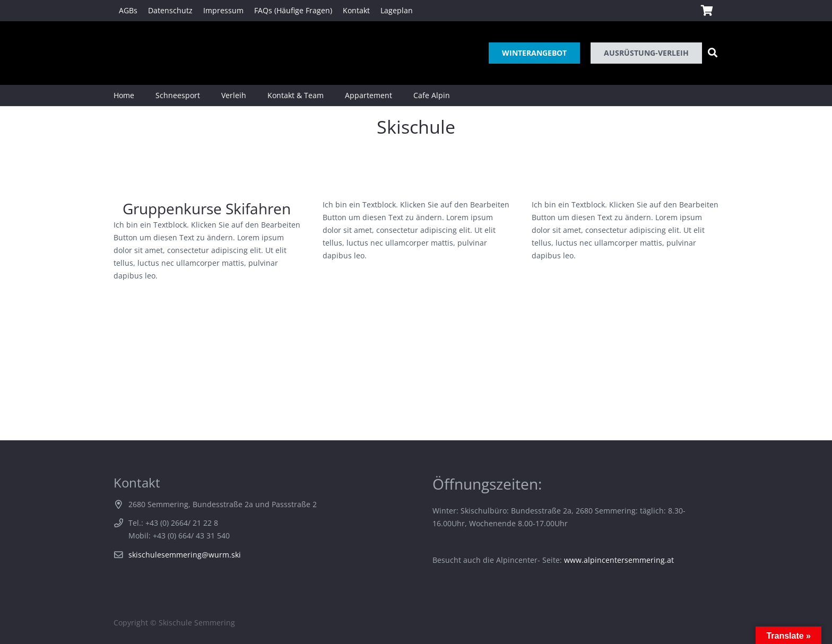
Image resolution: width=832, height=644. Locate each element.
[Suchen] (713, 53)
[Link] (129, 53)
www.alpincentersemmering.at (619, 560)
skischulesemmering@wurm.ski (185, 555)
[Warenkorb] (707, 11)
